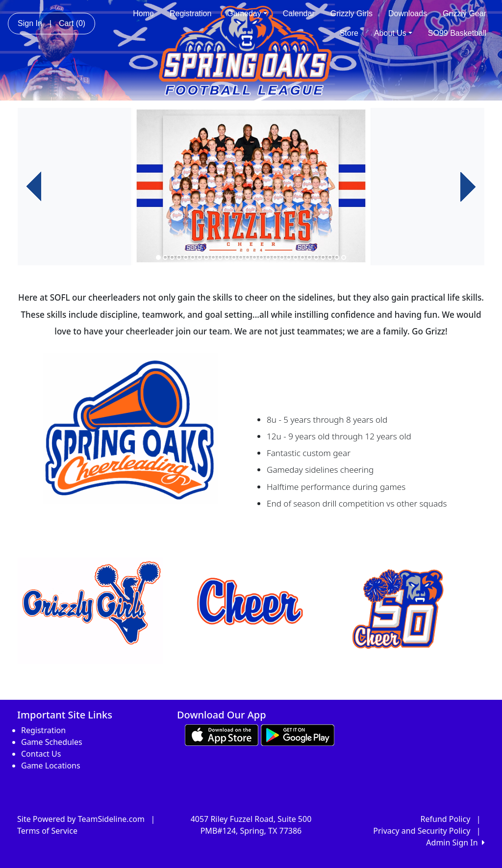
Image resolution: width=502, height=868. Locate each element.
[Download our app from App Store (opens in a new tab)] (222, 735)
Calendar (299, 13)
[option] (251, 187)
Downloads (408, 13)
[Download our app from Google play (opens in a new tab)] (298, 735)
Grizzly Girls (351, 13)
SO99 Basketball (457, 33)
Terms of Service (47, 831)
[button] (34, 187)
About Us (393, 33)
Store (349, 33)
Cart (72, 23)
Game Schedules (52, 742)
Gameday (247, 13)
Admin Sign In (455, 842)
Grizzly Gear (464, 13)
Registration (190, 13)
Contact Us (41, 754)
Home (143, 13)
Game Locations (51, 766)
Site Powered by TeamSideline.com (81, 819)
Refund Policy (446, 819)
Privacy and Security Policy (422, 831)
